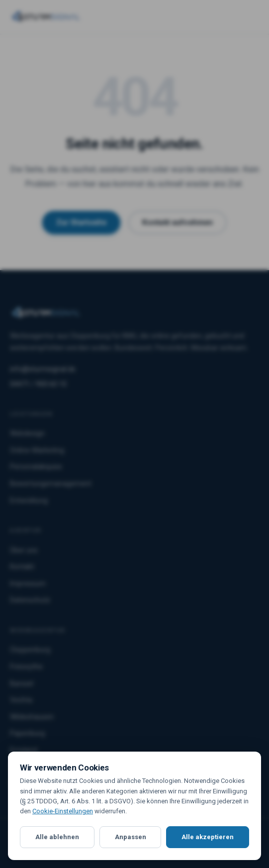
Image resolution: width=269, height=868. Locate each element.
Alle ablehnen (57, 837)
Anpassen (131, 837)
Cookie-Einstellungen (63, 811)
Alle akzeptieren (208, 837)
